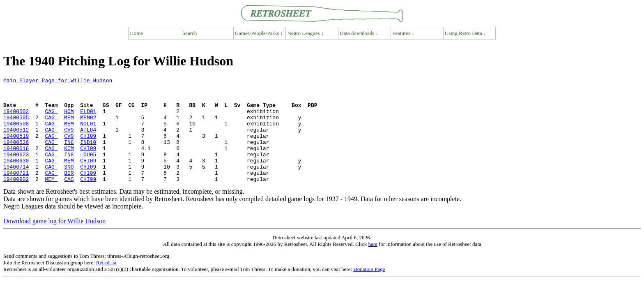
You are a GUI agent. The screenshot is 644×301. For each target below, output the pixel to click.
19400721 (16, 192)
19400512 (16, 141)
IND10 (88, 155)
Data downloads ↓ (359, 33)
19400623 (16, 170)
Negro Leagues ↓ (306, 33)
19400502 (16, 118)
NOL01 (88, 133)
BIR (69, 192)
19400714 (16, 185)
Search (190, 33)
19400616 (16, 163)
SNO (69, 185)
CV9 (69, 141)
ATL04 (88, 141)
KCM (69, 163)
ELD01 (88, 118)
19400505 (16, 126)
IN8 (69, 155)
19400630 (16, 178)
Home (136, 33)
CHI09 (88, 148)
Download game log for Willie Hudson (54, 242)
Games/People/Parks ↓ (259, 33)
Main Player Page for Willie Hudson (58, 81)
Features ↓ (403, 33)
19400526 (16, 155)
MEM (69, 126)
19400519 (16, 148)
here (373, 265)
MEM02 (88, 126)
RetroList (106, 284)
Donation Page (369, 290)
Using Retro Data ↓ (466, 33)
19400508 (16, 133)
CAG (51, 118)
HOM (69, 118)
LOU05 (88, 170)
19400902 (16, 200)
